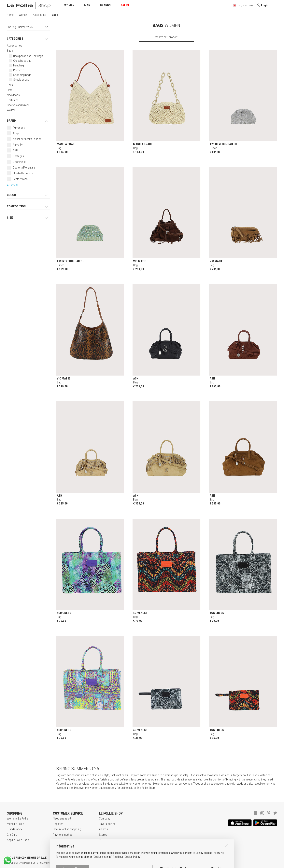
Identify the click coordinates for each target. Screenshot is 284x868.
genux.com (126, 863)
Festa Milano (20, 179)
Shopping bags (22, 75)
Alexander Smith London (27, 139)
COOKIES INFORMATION (107, 858)
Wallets (11, 110)
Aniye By (18, 145)
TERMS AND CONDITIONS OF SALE (27, 858)
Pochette (19, 70)
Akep (16, 133)
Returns (57, 840)
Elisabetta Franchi (23, 173)
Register (58, 824)
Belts (10, 85)
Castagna (18, 156)
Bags (10, 51)
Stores (103, 835)
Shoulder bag (21, 80)
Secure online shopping (67, 829)
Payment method (63, 835)
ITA (135, 863)
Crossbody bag (22, 61)
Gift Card (12, 835)
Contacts (104, 840)
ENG (140, 863)
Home (10, 15)
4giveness (19, 128)
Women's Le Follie (17, 819)
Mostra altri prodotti (166, 37)
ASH (15, 150)
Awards (103, 829)
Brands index (14, 829)
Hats (10, 90)
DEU (145, 863)
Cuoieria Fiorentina (24, 168)
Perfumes (13, 100)
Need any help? (62, 819)
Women (23, 15)
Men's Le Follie (15, 824)
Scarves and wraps (18, 105)
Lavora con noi (108, 824)
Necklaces (13, 95)
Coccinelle (19, 162)
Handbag (19, 65)
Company (105, 819)
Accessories (40, 15)
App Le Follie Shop (18, 840)
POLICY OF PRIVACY (70, 858)
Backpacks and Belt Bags (28, 56)
